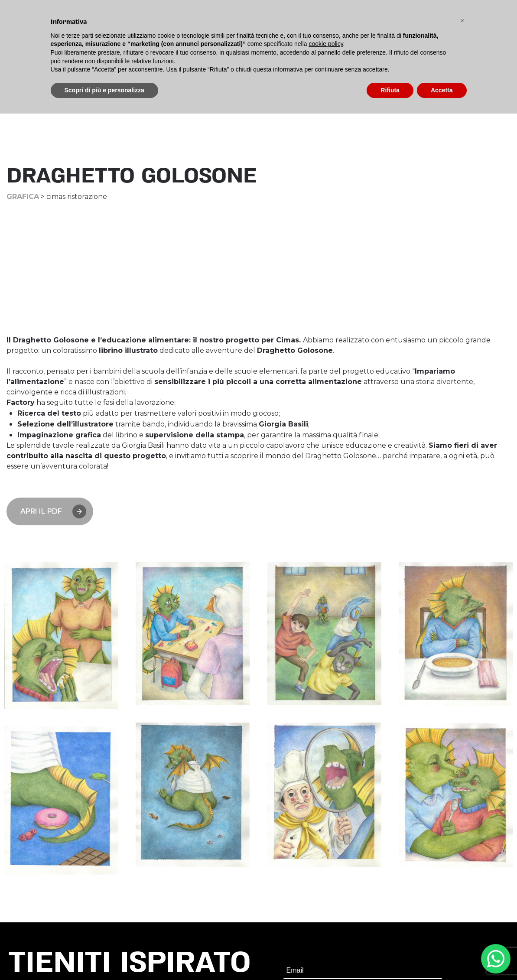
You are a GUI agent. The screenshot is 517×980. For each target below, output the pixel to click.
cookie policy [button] (326, 44)
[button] (462, 21)
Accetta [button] (442, 90)
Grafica (23, 197)
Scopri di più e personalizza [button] (104, 90)
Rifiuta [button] (390, 90)
